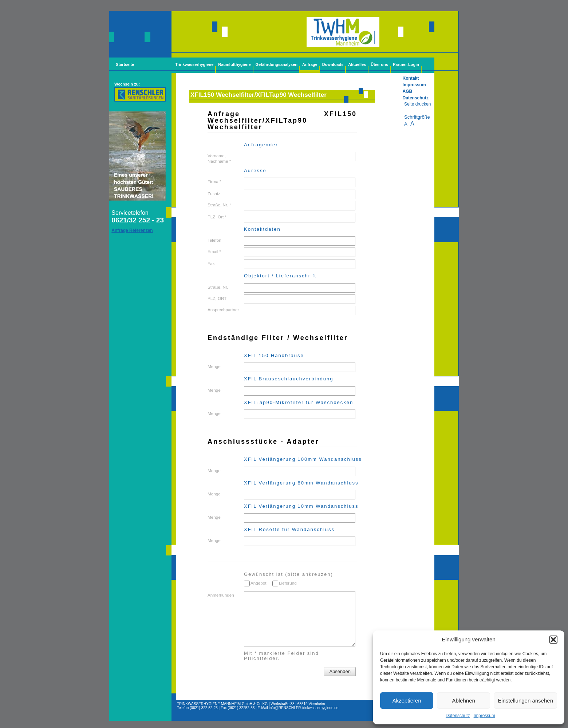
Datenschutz (458, 716)
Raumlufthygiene (234, 64)
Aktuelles (357, 64)
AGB (408, 91)
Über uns (379, 64)
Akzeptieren (407, 701)
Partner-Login (406, 64)
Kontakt (411, 78)
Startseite (125, 64)
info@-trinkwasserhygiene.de (304, 708)
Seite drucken (417, 104)
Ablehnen (463, 701)
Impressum (484, 716)
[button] (553, 640)
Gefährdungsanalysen (277, 64)
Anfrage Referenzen (132, 230)
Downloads (333, 64)
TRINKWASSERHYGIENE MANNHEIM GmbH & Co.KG (222, 704)
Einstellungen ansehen (525, 701)
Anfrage (310, 64)
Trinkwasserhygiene (194, 64)
